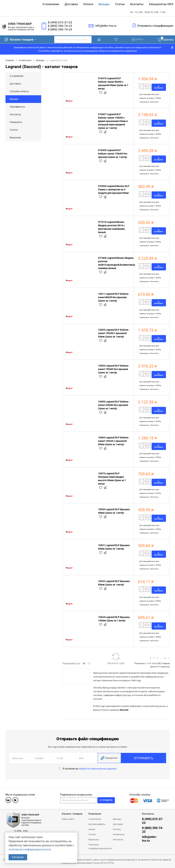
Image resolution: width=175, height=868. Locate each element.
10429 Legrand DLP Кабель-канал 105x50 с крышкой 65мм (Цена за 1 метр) (114, 333)
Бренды (104, 4)
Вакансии (15, 138)
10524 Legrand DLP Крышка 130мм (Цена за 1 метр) (114, 619)
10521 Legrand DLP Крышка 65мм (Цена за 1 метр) (114, 547)
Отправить (153, 758)
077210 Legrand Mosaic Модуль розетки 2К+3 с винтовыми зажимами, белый (112, 227)
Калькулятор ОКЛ (161, 4)
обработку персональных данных (98, 769)
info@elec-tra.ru (106, 26)
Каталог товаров (19, 40)
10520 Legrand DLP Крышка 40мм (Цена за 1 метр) (114, 511)
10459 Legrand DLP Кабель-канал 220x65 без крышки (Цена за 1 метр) (114, 405)
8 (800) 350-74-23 (60, 26)
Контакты (137, 4)
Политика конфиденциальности (100, 847)
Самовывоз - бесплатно (149, 102)
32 (89, 663)
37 (165, 658)
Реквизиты (16, 122)
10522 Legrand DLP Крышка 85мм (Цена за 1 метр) (114, 583)
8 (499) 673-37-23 (60, 22)
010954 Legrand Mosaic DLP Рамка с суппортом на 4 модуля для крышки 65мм (114, 190)
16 (84, 663)
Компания (95, 814)
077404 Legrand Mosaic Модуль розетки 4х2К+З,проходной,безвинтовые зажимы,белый (117, 263)
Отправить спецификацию (155, 26)
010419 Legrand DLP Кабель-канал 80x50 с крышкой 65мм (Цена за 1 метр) (113, 83)
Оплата (88, 4)
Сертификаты (17, 107)
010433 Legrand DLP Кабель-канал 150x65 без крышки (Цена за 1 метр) (113, 154)
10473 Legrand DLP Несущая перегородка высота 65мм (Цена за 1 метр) (112, 479)
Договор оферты (97, 824)
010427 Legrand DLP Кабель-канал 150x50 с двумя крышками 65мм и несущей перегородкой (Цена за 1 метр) (113, 121)
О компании (51, 4)
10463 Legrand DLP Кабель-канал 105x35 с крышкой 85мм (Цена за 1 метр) (114, 441)
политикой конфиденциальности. (30, 849)
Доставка (71, 4)
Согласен (18, 857)
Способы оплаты (19, 91)
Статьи (120, 4)
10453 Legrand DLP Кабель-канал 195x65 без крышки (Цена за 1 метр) (114, 369)
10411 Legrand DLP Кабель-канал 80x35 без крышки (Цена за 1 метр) (114, 297)
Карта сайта (68, 819)
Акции (92, 829)
